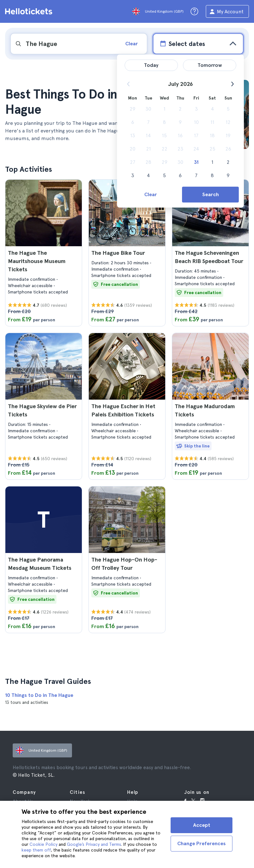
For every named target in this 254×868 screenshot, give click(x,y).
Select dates (182, 43)
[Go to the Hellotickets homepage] (30, 11)
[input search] (65, 44)
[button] (44, 253)
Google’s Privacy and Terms (94, 844)
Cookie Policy (43, 844)
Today (151, 65)
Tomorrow (210, 65)
